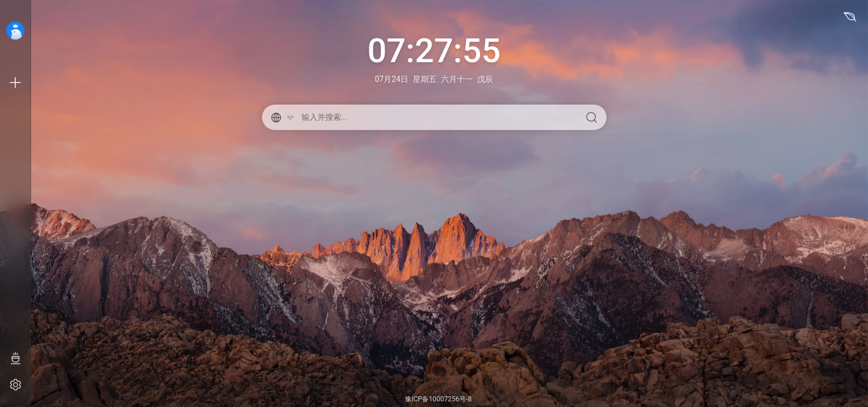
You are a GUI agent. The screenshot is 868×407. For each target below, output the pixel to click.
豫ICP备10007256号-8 (439, 399)
